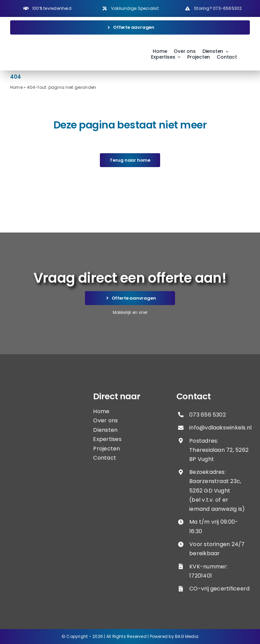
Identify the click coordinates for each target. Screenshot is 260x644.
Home (16, 87)
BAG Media (187, 636)
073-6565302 (227, 8)
